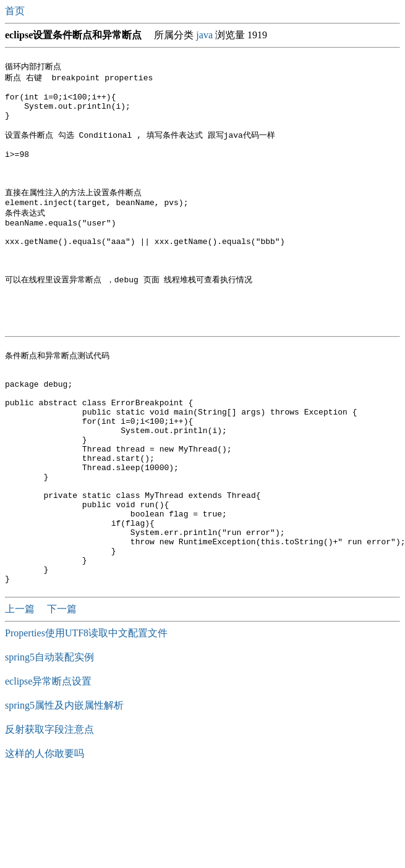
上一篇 (21, 700)
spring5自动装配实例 (49, 748)
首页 (16, 11)
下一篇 (62, 700)
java (204, 35)
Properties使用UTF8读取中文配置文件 (86, 724)
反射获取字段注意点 (49, 821)
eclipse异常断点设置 (48, 773)
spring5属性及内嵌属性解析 (64, 797)
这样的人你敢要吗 (45, 845)
